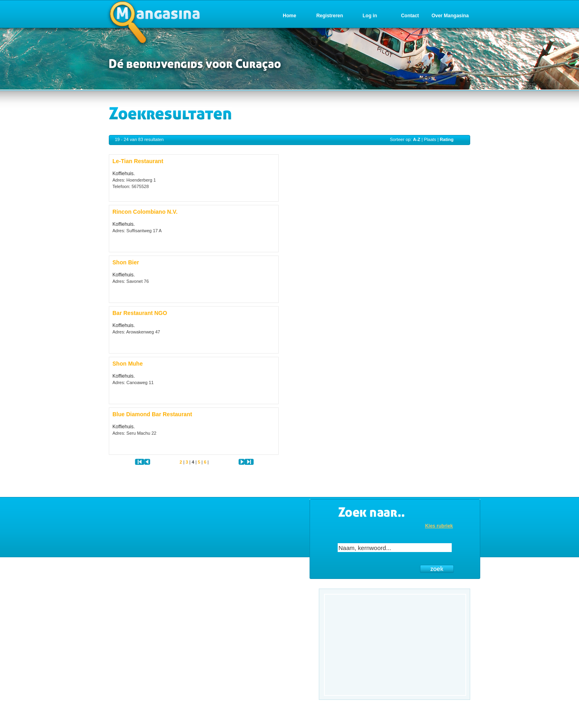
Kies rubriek (439, 526)
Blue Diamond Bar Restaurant (152, 414)
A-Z (416, 139)
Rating (446, 139)
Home (289, 16)
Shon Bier (126, 262)
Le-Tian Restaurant (138, 161)
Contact (410, 16)
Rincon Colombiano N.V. (145, 212)
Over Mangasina (450, 16)
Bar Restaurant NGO (140, 313)
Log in (370, 16)
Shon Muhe (127, 364)
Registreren (330, 16)
